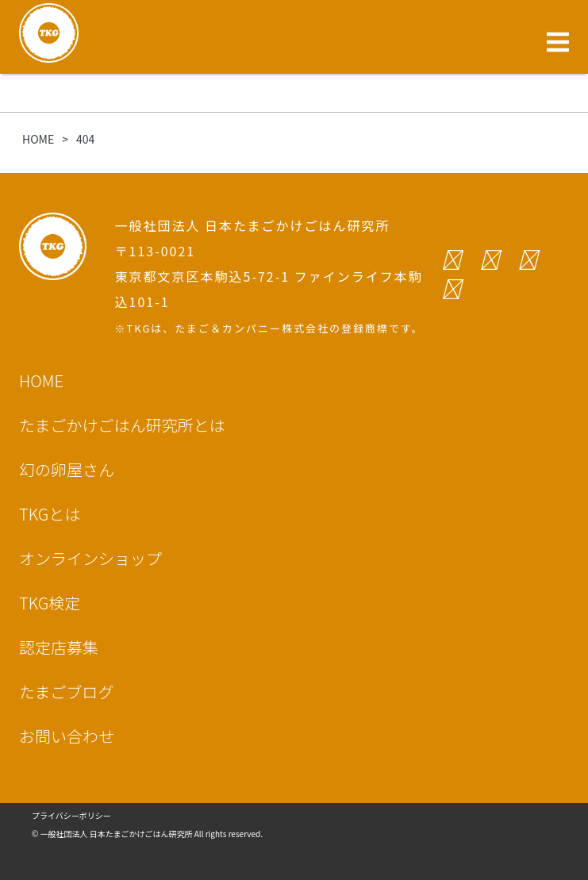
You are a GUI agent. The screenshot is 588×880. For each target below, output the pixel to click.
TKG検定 (50, 603)
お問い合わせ (67, 736)
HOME (41, 380)
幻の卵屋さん (67, 469)
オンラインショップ (90, 558)
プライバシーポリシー (71, 815)
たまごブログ (66, 692)
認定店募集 (59, 647)
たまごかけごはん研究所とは (122, 425)
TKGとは (50, 514)
